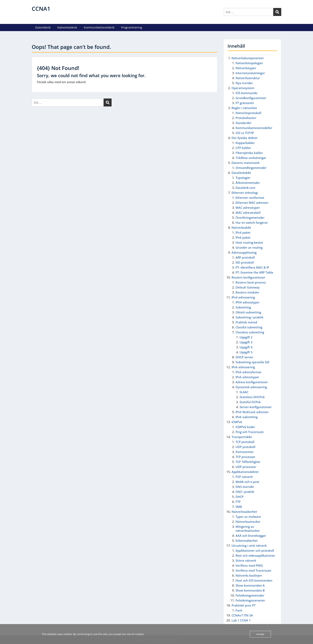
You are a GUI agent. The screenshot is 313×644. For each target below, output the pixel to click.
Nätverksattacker (248, 522)
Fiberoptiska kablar (249, 153)
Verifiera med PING (249, 565)
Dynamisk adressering (251, 387)
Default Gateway (248, 287)
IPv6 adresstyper (247, 377)
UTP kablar (243, 148)
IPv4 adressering (243, 297)
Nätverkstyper (246, 68)
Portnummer (245, 452)
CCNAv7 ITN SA (242, 615)
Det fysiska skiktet (245, 138)
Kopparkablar (245, 143)
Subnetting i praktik (249, 317)
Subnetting (243, 307)
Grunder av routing (249, 247)
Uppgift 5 (246, 352)
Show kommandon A (250, 585)
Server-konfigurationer (256, 407)
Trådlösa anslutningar (251, 158)
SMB (239, 507)
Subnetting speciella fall (252, 362)
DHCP (240, 497)
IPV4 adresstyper (248, 302)
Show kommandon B (250, 590)
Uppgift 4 (246, 347)
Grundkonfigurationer (251, 98)
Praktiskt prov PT (244, 605)
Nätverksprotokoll (248, 113)
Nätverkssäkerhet (244, 512)
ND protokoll (245, 262)
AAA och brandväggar (251, 536)
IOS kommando (246, 93)
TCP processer (245, 457)
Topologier (243, 178)
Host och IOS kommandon (254, 580)
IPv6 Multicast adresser (252, 412)
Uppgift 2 (246, 337)
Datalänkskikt (241, 173)
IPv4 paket (243, 232)
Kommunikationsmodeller (254, 128)
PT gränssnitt (245, 103)
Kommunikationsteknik (99, 27)
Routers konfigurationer (248, 277)
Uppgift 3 (246, 342)
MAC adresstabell (248, 213)
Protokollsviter (246, 118)
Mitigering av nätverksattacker (248, 529)
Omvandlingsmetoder (251, 168)
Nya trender (244, 83)
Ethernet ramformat (250, 198)
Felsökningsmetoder (250, 595)
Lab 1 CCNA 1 (241, 620)
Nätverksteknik (67, 27)
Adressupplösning (244, 252)
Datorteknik (43, 27)
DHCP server (244, 357)
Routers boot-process (251, 282)
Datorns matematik (246, 163)
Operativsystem (243, 88)
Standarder (244, 123)
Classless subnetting (250, 332)
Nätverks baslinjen (249, 575)
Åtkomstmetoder (248, 183)
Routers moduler (247, 292)
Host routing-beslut (249, 242)
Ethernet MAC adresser (252, 203)
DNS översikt (245, 487)
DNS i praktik (245, 492)
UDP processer (246, 467)
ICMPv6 (237, 422)
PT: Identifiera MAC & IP (252, 267)
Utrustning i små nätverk (249, 546)
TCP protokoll (245, 442)
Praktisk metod (246, 322)
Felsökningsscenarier (250, 600)
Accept (260, 634)
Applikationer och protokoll (255, 550)
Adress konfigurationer (252, 382)
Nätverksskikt (241, 227)
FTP (238, 502)
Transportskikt (242, 437)
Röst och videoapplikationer (255, 555)
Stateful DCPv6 (250, 402)
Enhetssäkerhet (247, 541)
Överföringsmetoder (250, 218)
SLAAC (244, 392)
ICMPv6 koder (245, 427)
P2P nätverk (244, 477)
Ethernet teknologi (245, 193)
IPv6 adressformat (249, 372)
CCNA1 (41, 9)
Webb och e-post (247, 482)
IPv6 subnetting (247, 417)
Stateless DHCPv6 (252, 397)
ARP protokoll (245, 257)
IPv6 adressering (243, 367)
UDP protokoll (245, 447)
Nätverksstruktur (248, 78)
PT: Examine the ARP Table (254, 272)
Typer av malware (248, 517)
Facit (239, 610)
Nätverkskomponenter (248, 58)
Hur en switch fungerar (252, 223)
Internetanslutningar (250, 73)
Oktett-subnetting (248, 312)
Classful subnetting (249, 327)
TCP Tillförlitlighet (248, 462)
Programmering (132, 27)
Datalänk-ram (245, 188)
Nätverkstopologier (249, 63)
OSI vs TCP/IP (245, 133)
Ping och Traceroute (250, 432)
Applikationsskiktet (245, 472)
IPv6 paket (243, 237)
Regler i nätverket (244, 108)
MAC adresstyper (248, 208)
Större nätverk (246, 560)
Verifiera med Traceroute (253, 570)
